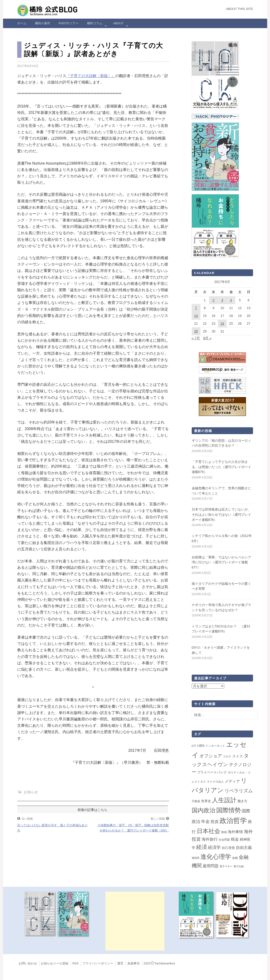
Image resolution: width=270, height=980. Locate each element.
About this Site (239, 9)
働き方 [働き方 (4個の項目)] (242, 801)
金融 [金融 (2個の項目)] (235, 858)
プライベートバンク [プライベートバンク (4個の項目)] (212, 772)
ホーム (22, 23)
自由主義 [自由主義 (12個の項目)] (244, 847)
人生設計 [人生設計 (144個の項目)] (224, 800)
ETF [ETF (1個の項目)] (194, 746)
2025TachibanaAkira (159, 963)
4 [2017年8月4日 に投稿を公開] (231, 300)
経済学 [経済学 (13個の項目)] (214, 847)
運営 (120, 963)
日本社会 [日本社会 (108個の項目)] (208, 831)
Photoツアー (69, 23)
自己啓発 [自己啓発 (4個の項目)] (228, 848)
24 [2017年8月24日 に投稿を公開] (222, 324)
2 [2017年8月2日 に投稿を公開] (213, 300)
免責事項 (133, 963)
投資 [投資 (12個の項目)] (215, 822)
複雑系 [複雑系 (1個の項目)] (196, 858)
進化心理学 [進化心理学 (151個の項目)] (216, 857)
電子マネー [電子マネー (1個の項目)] (226, 866)
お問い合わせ (28, 963)
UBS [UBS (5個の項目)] (201, 746)
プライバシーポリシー (98, 963)
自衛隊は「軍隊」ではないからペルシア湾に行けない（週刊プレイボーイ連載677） (221, 562)
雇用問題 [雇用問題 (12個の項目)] (211, 866)
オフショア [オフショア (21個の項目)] (211, 756)
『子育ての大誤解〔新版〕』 (91, 76)
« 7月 (196, 338)
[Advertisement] (135, 921)
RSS (75, 963)
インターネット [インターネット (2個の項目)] (215, 746)
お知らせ (31, 792)
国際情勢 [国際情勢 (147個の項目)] (228, 810)
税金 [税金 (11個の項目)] (235, 839)
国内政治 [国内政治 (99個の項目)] (204, 810)
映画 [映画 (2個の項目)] (224, 832)
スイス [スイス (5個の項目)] (238, 756)
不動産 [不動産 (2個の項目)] (196, 801)
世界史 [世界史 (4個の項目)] (206, 801)
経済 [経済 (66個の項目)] (202, 847)
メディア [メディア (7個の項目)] (232, 781)
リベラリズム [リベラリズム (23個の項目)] (239, 791)
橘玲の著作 (43, 23)
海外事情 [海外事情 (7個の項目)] (235, 832)
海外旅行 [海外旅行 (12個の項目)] (210, 839)
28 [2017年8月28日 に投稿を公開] (196, 331)
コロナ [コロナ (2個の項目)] (227, 756)
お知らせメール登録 (55, 963)
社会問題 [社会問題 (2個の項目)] (224, 840)
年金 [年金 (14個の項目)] (205, 822)
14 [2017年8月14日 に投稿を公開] (196, 316)
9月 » (207, 338)
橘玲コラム (95, 23)
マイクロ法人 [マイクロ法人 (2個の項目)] (215, 782)
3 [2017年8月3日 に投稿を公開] (222, 300)
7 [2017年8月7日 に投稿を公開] (196, 308)
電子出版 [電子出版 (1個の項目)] (239, 866)
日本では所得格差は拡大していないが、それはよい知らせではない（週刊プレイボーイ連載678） (221, 514)
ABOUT (118, 23)
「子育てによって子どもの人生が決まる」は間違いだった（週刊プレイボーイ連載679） (221, 467)
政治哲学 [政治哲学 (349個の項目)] (233, 820)
